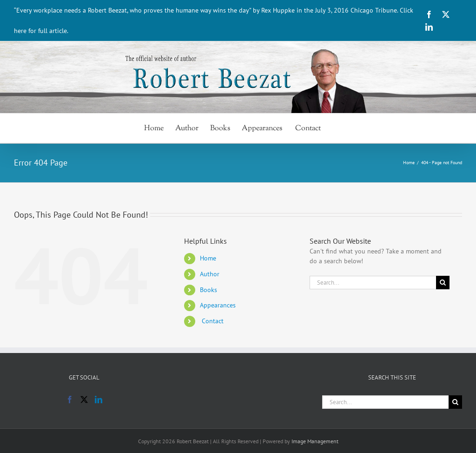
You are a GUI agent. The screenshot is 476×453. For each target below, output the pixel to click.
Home (208, 258)
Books (208, 290)
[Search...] (373, 283)
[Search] (443, 283)
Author (210, 274)
